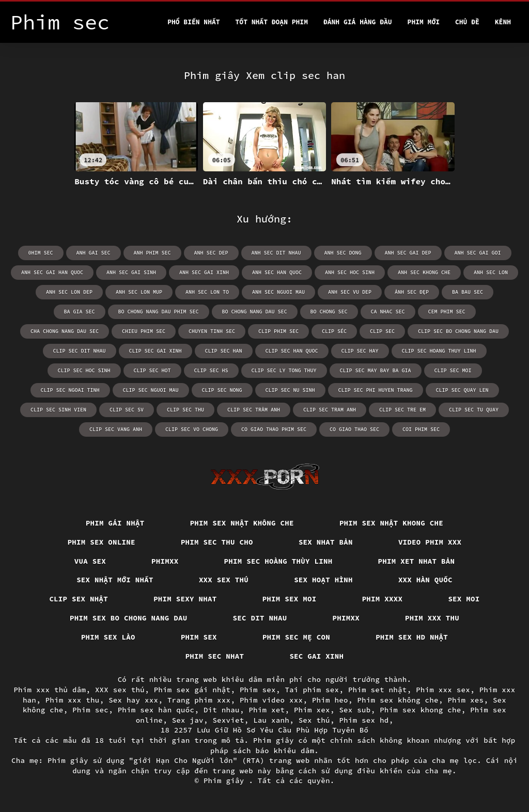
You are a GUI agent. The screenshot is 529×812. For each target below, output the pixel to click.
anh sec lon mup (139, 292)
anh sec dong (343, 253)
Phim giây (226, 781)
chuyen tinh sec (212, 331)
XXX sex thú (224, 580)
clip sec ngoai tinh (70, 390)
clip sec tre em (402, 410)
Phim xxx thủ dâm (50, 690)
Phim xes (465, 700)
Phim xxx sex (443, 690)
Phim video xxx (271, 700)
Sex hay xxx (133, 700)
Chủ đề (467, 22)
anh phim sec (152, 253)
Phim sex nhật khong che (391, 523)
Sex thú (314, 720)
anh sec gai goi (478, 253)
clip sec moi (453, 370)
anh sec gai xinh (204, 272)
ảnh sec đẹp (412, 292)
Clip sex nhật (79, 599)
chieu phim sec (144, 331)
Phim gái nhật (115, 523)
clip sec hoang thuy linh (439, 351)
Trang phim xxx (199, 700)
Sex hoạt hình (323, 580)
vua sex (90, 561)
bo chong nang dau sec (255, 312)
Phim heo (330, 700)
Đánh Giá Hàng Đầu (358, 22)
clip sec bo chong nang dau (458, 331)
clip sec (382, 331)
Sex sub (355, 710)
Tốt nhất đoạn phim (272, 22)
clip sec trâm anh (254, 410)
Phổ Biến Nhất (193, 22)
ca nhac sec (388, 312)
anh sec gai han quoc (52, 272)
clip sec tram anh (330, 410)
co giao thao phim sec (274, 429)
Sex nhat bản (326, 542)
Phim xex (312, 710)
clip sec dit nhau (80, 351)
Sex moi (464, 599)
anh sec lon (491, 272)
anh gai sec (94, 253)
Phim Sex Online (102, 542)
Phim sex (199, 637)
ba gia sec (80, 312)
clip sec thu (185, 410)
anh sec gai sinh (131, 272)
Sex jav (188, 720)
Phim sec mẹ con (296, 637)
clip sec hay (360, 351)
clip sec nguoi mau (151, 390)
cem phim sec (447, 312)
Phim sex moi (290, 599)
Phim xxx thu (432, 618)
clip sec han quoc (292, 351)
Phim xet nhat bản (417, 561)
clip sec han (224, 351)
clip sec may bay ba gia (376, 370)
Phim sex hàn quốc (156, 710)
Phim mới (424, 22)
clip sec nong (222, 390)
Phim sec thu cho (217, 542)
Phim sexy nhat (185, 599)
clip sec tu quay (474, 410)
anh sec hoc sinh (350, 272)
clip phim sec (278, 331)
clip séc (334, 331)
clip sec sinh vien (58, 410)
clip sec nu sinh (290, 390)
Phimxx (165, 561)
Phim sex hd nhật (412, 637)
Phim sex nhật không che (242, 523)
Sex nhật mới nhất (115, 580)
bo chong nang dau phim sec (159, 312)
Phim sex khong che (421, 710)
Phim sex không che (398, 700)
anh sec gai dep (408, 253)
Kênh (503, 22)
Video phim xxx (430, 542)
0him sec (41, 253)
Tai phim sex (312, 690)
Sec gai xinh (316, 656)
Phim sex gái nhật (192, 690)
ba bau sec (468, 292)
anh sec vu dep (350, 292)
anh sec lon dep (69, 292)
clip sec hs (211, 370)
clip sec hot (152, 370)
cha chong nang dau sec (65, 331)
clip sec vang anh (116, 429)
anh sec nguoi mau (278, 292)
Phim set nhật (378, 690)
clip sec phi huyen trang (376, 390)
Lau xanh (271, 720)
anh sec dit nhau (276, 253)
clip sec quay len (462, 390)
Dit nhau (222, 710)
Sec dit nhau (260, 618)
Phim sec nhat (215, 656)
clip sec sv (127, 410)
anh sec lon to (207, 292)
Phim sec (90, 710)
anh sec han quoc (277, 272)
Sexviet (228, 720)
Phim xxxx (383, 599)
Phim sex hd (364, 720)
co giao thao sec (354, 429)
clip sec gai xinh (155, 351)
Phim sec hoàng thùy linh (278, 561)
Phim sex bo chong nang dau (129, 618)
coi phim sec (421, 429)
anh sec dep (211, 253)
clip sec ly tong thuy (284, 370)
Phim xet (267, 710)
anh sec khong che (424, 272)
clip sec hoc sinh (84, 370)
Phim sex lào (108, 637)
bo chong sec (329, 312)
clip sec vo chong (192, 429)
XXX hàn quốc (425, 580)
